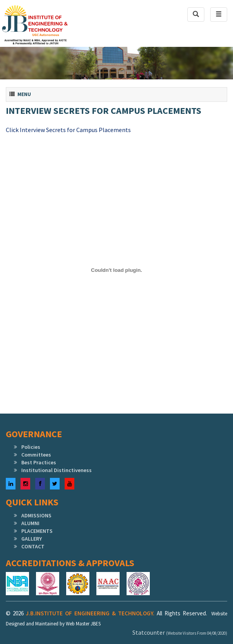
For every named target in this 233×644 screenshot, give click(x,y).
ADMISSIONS (36, 515)
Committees (36, 455)
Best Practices (39, 462)
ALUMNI (30, 523)
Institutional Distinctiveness (57, 470)
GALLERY (32, 539)
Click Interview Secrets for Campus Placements (68, 130)
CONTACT (33, 546)
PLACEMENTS (37, 531)
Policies (31, 447)
